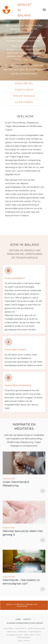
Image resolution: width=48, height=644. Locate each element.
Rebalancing (24, 84)
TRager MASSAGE (24, 96)
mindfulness (24, 90)
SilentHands (24, 102)
